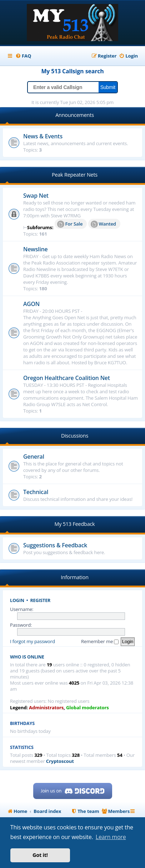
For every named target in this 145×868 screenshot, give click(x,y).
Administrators (46, 708)
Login (17, 600)
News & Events (43, 136)
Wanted (103, 224)
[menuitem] (23, 56)
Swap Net (36, 196)
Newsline (36, 249)
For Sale (70, 224)
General (34, 457)
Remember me (100, 641)
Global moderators (87, 708)
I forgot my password (32, 641)
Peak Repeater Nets (75, 175)
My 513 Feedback (75, 524)
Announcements (75, 115)
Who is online (27, 657)
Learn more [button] (111, 837)
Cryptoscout (60, 761)
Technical (36, 492)
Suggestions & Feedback (55, 545)
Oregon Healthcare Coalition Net (67, 378)
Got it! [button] (40, 855)
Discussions (75, 436)
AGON (31, 304)
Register (41, 600)
